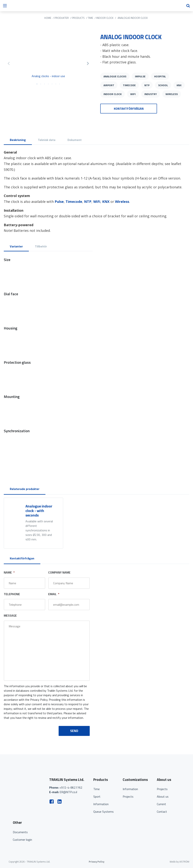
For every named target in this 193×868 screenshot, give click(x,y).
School (163, 85)
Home (48, 18)
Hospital (160, 76)
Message (10, 616)
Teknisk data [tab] (47, 140)
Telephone (12, 594)
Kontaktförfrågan (129, 109)
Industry (151, 94)
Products (78, 18)
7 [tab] (60, 84)
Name (9, 572)
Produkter (62, 18)
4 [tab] (48, 84)
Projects (128, 796)
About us (163, 796)
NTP (147, 85)
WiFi (133, 94)
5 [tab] (52, 84)
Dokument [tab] (75, 140)
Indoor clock (113, 94)
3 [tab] (44, 84)
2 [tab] (41, 84)
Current (161, 804)
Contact (162, 812)
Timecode (129, 85)
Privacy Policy (96, 862)
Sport (97, 796)
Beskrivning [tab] (18, 140)
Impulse (140, 76)
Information (101, 804)
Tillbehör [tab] (41, 246)
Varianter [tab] (16, 246)
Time (96, 789)
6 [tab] (56, 84)
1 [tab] (37, 84)
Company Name (59, 572)
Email (54, 594)
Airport (109, 85)
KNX (179, 85)
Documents (20, 832)
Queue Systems (103, 812)
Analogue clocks (115, 76)
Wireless (172, 94)
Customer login (22, 840)
